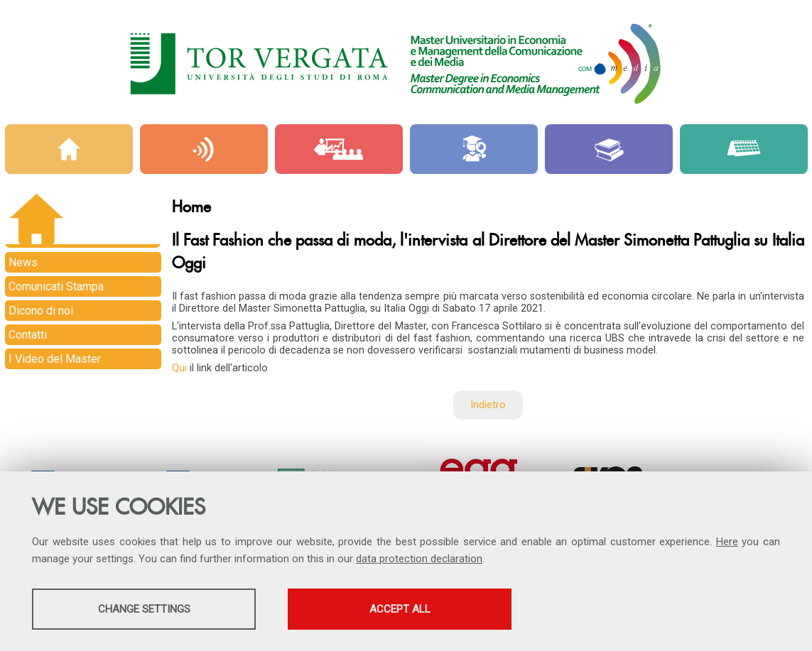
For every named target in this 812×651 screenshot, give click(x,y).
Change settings (144, 609)
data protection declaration (419, 559)
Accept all (400, 609)
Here (727, 542)
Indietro (488, 405)
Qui (181, 368)
